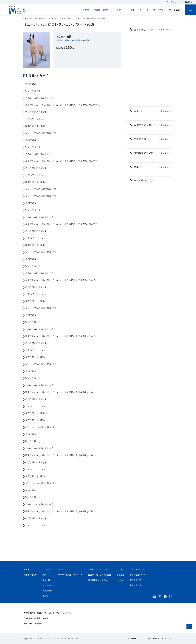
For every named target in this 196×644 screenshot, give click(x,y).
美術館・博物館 (102, 10)
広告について (135, 580)
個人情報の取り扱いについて (160, 638)
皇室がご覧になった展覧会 (100, 575)
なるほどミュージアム (98, 580)
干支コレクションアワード (38, 19)
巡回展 (60, 569)
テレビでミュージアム (98, 569)
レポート (121, 10)
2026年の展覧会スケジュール (70, 575)
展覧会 (86, 10)
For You (120, 580)
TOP (25, 19)
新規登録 (120, 575)
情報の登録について (138, 575)
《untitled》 (90, 19)
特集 (133, 10)
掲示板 (45, 596)
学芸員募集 (174, 10)
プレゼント (159, 10)
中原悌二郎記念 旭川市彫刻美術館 (72, 40)
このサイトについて (138, 569)
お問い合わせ (135, 585)
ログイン (120, 569)
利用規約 (132, 638)
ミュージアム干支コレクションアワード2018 (67, 19)
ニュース (144, 10)
